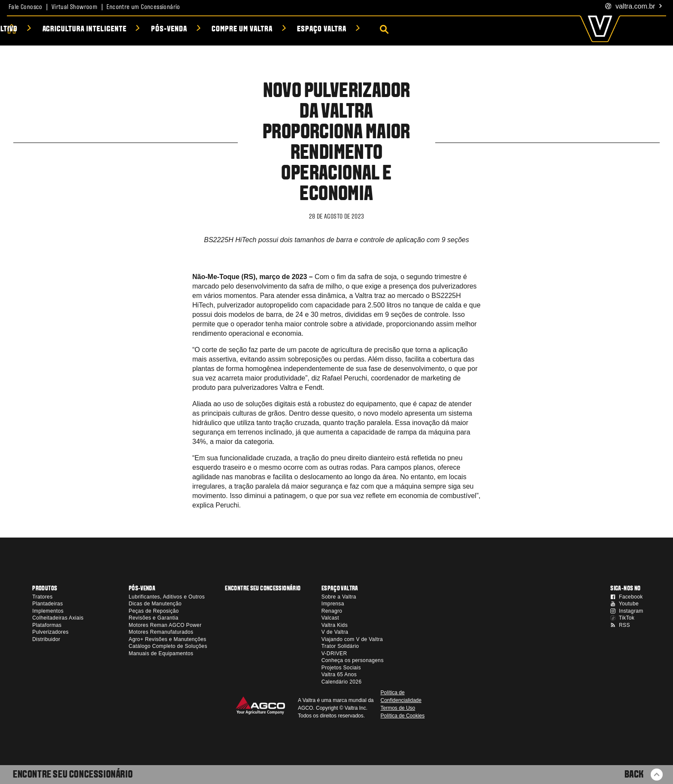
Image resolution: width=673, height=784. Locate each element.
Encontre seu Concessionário (73, 775)
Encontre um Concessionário (143, 7)
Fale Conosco (26, 7)
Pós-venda (309, 29)
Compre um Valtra (382, 29)
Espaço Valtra (462, 29)
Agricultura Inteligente (224, 29)
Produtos (41, 29)
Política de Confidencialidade (401, 696)
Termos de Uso (398, 708)
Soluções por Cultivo (120, 29)
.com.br (634, 7)
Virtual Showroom (74, 7)
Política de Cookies (403, 716)
